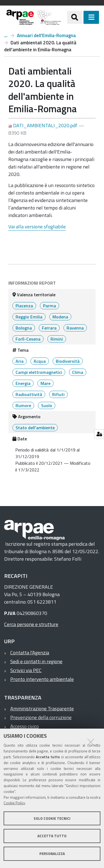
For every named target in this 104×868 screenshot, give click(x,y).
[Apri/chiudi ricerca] (75, 17)
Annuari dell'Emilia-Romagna (46, 35)
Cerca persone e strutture (31, 624)
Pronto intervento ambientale (42, 679)
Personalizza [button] (52, 854)
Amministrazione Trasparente (42, 709)
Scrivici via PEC (26, 670)
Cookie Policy (14, 803)
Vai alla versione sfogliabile (37, 227)
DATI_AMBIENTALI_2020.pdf (43, 125)
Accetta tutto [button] (52, 836)
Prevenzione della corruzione (41, 717)
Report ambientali (6, 35)
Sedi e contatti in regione (36, 661)
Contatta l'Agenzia (30, 653)
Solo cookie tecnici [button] (52, 818)
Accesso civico (25, 726)
